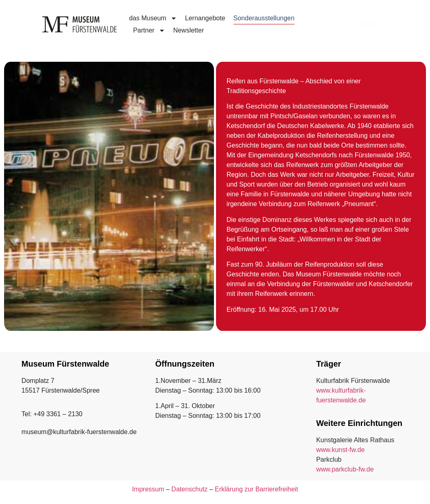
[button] (18, 486)
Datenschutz (189, 489)
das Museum (153, 18)
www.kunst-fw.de (340, 450)
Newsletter (189, 30)
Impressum (148, 489)
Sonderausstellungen (264, 18)
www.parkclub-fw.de (345, 469)
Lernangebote (205, 18)
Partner (149, 30)
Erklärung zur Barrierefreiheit (256, 489)
